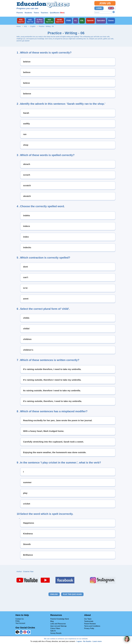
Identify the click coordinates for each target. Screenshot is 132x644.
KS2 (25, 26)
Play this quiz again (72, 594)
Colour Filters (55, 628)
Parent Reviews (90, 624)
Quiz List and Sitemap (58, 626)
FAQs (18, 621)
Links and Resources (58, 624)
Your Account (20, 623)
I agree (79, 641)
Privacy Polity (89, 628)
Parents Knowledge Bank (60, 619)
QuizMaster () (57, 13)
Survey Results (56, 633)
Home (19, 26)
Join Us (105, 3)
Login (99, 8)
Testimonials (89, 621)
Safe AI (53, 631)
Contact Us (20, 619)
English (33, 26)
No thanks (87, 641)
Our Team (88, 619)
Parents (20, 13)
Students (28, 13)
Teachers (44, 13)
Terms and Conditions (92, 626)
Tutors (36, 13)
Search (114, 12)
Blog (52, 621)
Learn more (97, 641)
